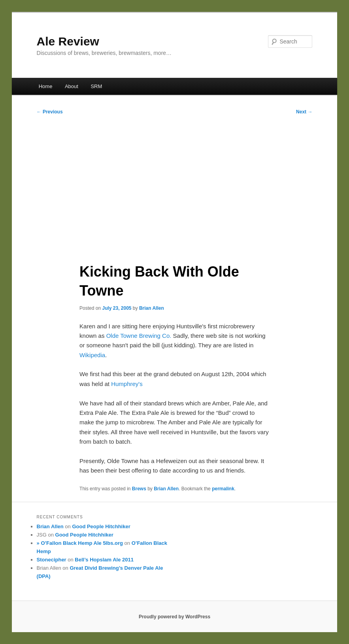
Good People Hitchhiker (101, 526)
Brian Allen (152, 308)
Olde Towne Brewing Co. (139, 336)
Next (304, 112)
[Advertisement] (175, 186)
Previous (50, 112)
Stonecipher (52, 560)
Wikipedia (92, 355)
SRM (96, 86)
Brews (139, 489)
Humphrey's (127, 384)
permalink (223, 489)
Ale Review (68, 41)
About (72, 86)
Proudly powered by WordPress (174, 617)
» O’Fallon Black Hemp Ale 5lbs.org (80, 543)
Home (46, 86)
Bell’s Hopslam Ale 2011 (104, 560)
